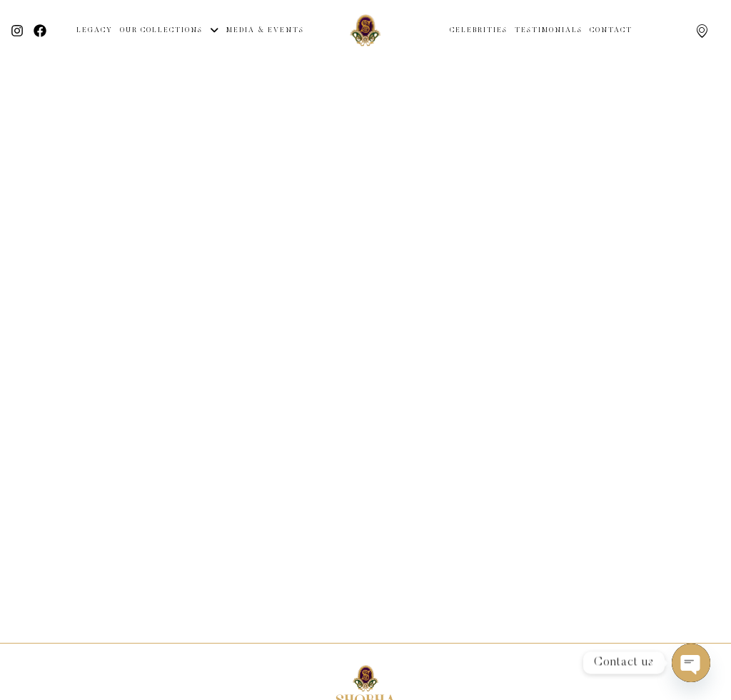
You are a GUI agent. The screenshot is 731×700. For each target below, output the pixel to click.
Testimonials (549, 31)
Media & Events (265, 31)
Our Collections (170, 31)
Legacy (95, 31)
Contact (611, 31)
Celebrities (479, 31)
